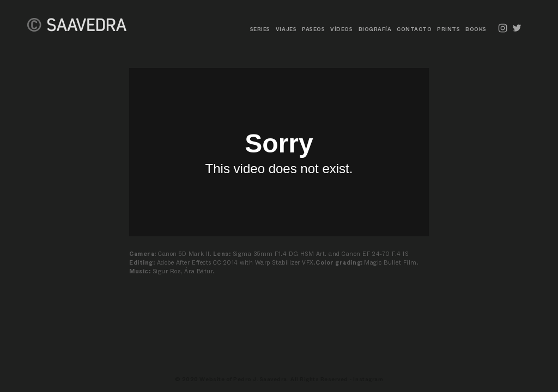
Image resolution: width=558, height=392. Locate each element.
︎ (517, 28)
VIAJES (286, 29)
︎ (503, 28)
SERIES (260, 29)
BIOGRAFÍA (375, 29)
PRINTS (448, 29)
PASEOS (313, 29)
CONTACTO (414, 29)
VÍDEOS (341, 29)
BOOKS (476, 29)
